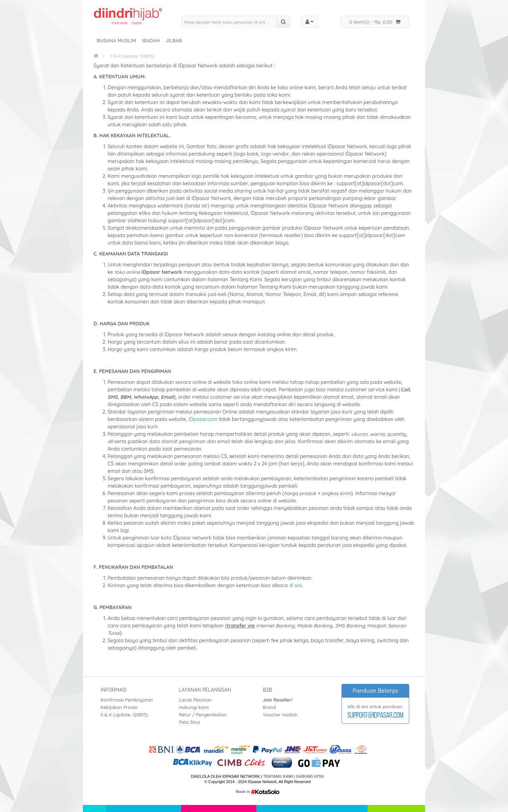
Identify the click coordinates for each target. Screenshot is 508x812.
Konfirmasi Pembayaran (127, 700)
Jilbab (174, 41)
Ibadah (151, 41)
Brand (269, 707)
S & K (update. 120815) (132, 56)
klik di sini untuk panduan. (375, 706)
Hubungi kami (194, 707)
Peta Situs (190, 722)
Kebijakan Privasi (119, 707)
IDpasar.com (203, 419)
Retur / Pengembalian (203, 715)
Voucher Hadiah (280, 715)
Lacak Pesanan (196, 700)
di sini (295, 585)
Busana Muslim (116, 41)
